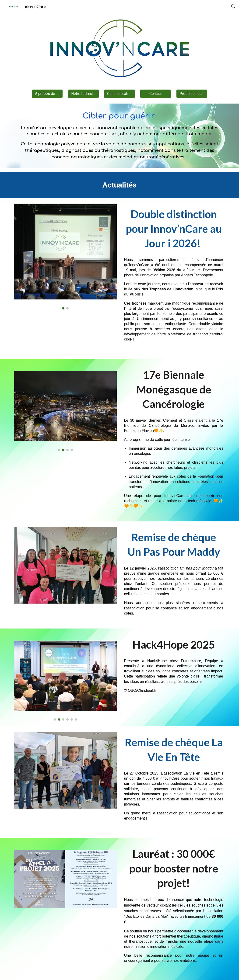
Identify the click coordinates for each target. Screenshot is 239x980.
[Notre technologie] (83, 94)
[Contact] (156, 94)
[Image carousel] (65, 257)
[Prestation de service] (192, 94)
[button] (233, 7)
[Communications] (119, 94)
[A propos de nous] (47, 94)
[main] (120, 136)
